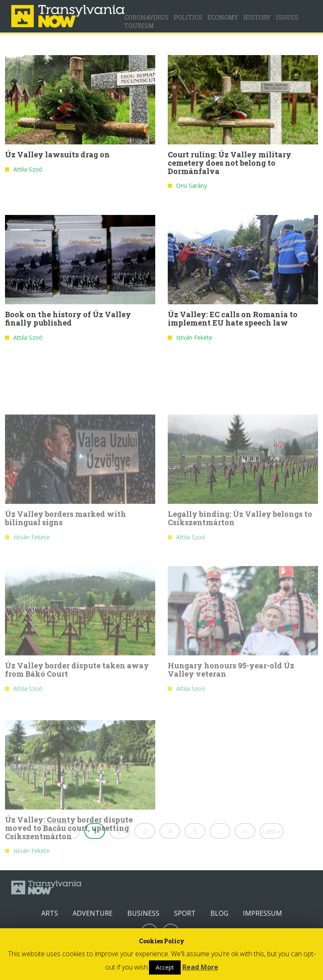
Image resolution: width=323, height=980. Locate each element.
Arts (50, 913)
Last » (272, 831)
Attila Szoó (28, 170)
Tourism (139, 26)
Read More (200, 967)
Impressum (262, 913)
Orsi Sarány (192, 186)
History (257, 17)
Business (143, 913)
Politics (188, 17)
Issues (287, 17)
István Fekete (194, 337)
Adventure (93, 913)
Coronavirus (146, 17)
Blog (219, 913)
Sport (185, 913)
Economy (223, 17)
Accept (165, 967)
